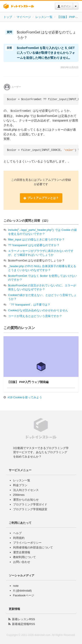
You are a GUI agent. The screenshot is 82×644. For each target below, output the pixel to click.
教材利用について (24, 557)
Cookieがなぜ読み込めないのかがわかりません (38, 310)
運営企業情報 (22, 552)
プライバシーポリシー (27, 543)
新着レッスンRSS (24, 619)
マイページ (24, 17)
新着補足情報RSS (24, 624)
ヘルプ (17, 533)
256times (19, 495)
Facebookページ (24, 595)
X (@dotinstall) (22, 591)
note (16, 586)
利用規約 (19, 538)
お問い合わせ (22, 562)
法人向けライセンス (26, 490)
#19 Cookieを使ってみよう (25, 397)
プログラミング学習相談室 (30, 509)
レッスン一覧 (44, 17)
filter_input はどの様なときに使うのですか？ (36, 239)
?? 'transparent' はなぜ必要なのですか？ (34, 245)
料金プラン (20, 485)
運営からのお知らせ (26, 500)
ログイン (64, 6)
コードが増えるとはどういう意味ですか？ (35, 316)
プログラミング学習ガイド (30, 504)
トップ (8, 17)
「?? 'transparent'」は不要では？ (29, 305)
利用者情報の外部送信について (33, 547)
